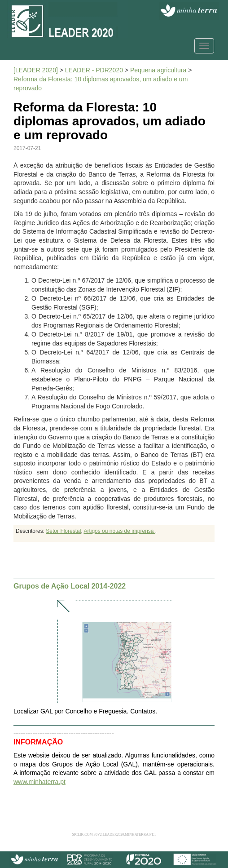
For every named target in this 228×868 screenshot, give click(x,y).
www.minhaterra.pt (39, 782)
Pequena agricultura (158, 70)
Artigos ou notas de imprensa (119, 531)
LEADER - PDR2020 (94, 70)
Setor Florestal (63, 531)
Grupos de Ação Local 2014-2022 (70, 586)
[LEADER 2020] (36, 70)
